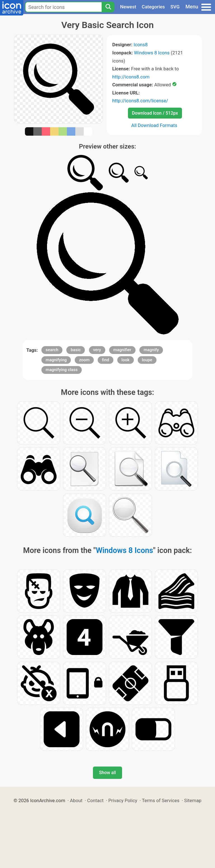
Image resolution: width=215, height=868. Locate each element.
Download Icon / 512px (155, 113)
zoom (84, 360)
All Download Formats (154, 125)
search (52, 350)
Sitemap (193, 800)
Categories (153, 7)
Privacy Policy (123, 800)
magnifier (122, 350)
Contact (95, 800)
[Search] (108, 7)
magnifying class (62, 370)
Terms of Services (161, 800)
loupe (147, 360)
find (106, 360)
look (126, 360)
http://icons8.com (131, 77)
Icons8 (141, 45)
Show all (107, 773)
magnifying (56, 360)
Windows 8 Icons (152, 53)
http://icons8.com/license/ (140, 101)
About (76, 800)
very (97, 350)
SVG (175, 7)
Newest (128, 7)
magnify (151, 350)
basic (76, 350)
